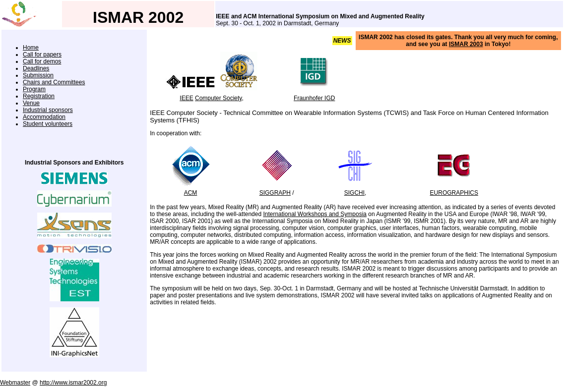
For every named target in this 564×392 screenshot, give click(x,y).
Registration (39, 96)
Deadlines (36, 68)
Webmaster (15, 383)
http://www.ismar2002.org (73, 383)
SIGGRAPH (275, 193)
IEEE (186, 98)
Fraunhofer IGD (314, 98)
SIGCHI (354, 193)
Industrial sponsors (48, 110)
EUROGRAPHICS (454, 193)
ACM (191, 193)
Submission (38, 75)
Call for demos (42, 61)
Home (31, 48)
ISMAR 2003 (466, 44)
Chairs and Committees (54, 82)
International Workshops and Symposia (315, 214)
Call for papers (42, 55)
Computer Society (218, 98)
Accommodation (44, 117)
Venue (31, 103)
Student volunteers (48, 124)
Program (34, 89)
